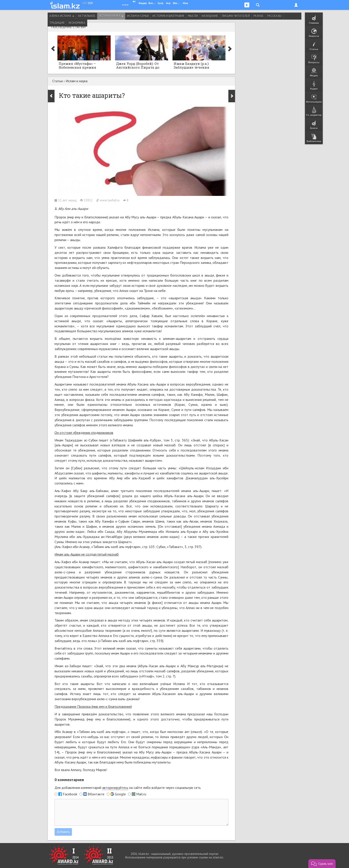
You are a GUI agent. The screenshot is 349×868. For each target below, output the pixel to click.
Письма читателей (236, 16)
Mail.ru (141, 794)
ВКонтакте (96, 794)
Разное (259, 16)
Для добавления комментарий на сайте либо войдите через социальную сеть (128, 788)
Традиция (57, 23)
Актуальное (87, 16)
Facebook (70, 794)
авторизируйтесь (115, 788)
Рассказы (274, 16)
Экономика (77, 23)
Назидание (210, 16)
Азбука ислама (62, 16)
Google (120, 794)
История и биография (168, 16)
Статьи (58, 81)
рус (91, 2)
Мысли (193, 16)
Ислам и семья (138, 16)
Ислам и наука (111, 16)
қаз (85, 2)
